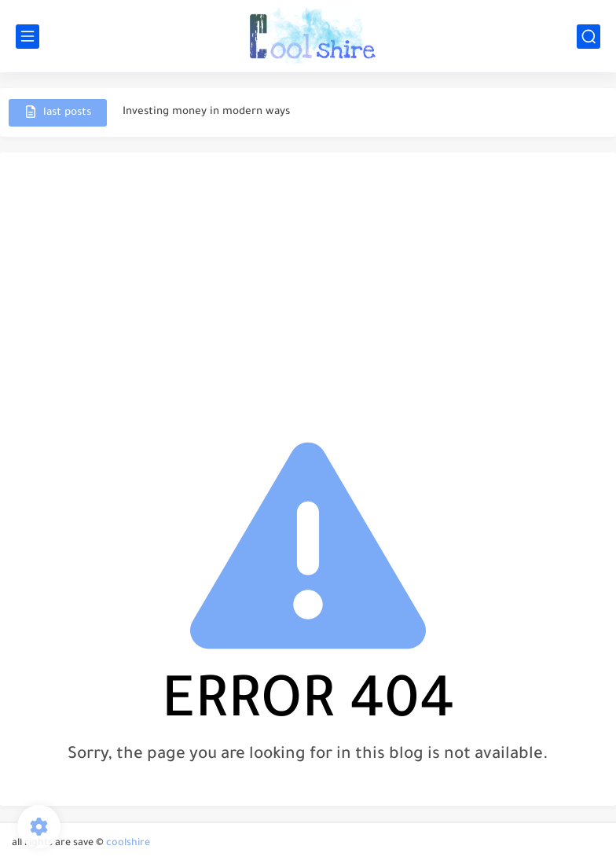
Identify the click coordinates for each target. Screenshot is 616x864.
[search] (588, 37)
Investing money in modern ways (206, 112)
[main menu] (27, 37)
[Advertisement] (308, 286)
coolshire (128, 844)
